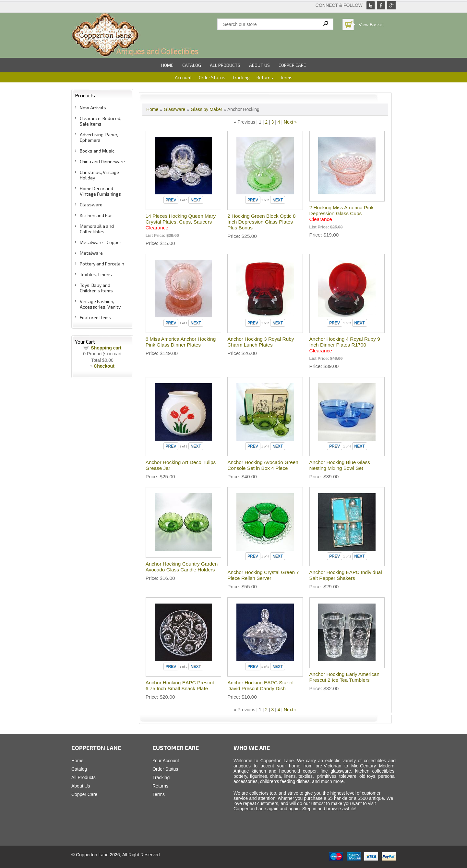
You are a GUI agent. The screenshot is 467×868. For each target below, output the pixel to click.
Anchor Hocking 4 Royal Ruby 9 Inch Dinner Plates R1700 (345, 345)
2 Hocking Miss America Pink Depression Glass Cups (341, 213)
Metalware (91, 253)
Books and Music (97, 151)
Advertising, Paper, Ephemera (99, 137)
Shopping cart (106, 348)
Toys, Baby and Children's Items (96, 288)
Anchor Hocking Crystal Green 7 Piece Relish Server (263, 575)
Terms (286, 77)
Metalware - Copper (101, 242)
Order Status (212, 77)
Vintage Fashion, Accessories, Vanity (100, 304)
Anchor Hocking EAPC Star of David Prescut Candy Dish (260, 685)
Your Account (166, 761)
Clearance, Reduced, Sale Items (101, 121)
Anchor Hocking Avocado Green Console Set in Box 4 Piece (263, 465)
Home (167, 65)
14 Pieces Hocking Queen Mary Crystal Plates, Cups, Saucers (181, 222)
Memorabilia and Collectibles (97, 229)
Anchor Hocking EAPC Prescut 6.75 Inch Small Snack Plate (180, 685)
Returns (265, 77)
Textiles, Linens (96, 274)
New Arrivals (93, 108)
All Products (225, 65)
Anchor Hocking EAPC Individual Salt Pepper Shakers (346, 575)
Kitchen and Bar (96, 215)
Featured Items (96, 318)
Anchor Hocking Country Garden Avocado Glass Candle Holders (182, 567)
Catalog (192, 65)
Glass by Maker (206, 109)
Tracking (241, 77)
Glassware (91, 205)
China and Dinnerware (102, 161)
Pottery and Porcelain (102, 264)
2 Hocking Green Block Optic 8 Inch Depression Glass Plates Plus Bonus (261, 222)
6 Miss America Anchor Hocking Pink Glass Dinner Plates (181, 342)
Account (183, 77)
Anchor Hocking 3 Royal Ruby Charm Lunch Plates (261, 342)
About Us (259, 65)
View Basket (371, 25)
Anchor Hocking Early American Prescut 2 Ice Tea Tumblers (344, 677)
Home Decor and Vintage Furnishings (100, 191)
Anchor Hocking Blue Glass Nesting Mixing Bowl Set (340, 465)
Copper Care (292, 65)
